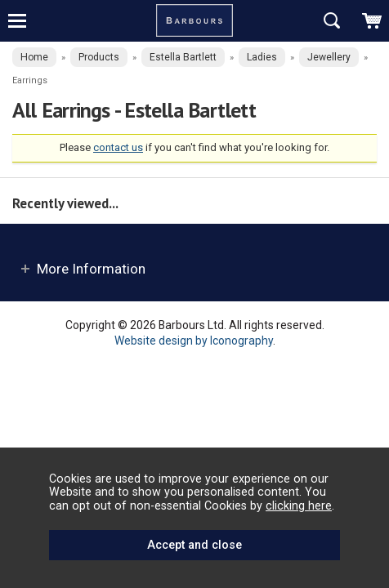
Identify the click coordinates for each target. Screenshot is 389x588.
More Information (91, 269)
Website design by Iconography (194, 341)
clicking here (299, 506)
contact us (118, 147)
